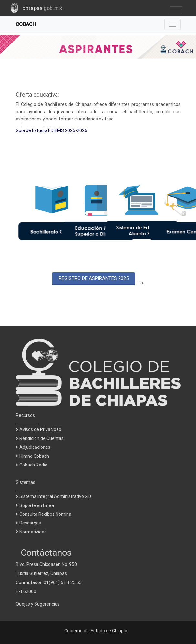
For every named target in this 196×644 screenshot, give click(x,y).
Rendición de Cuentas (41, 438)
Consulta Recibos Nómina (45, 514)
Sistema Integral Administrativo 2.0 (55, 496)
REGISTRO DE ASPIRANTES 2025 (94, 278)
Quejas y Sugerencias (38, 604)
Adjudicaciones (35, 447)
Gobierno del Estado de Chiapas (96, 631)
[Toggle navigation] (176, 10)
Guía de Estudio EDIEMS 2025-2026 (52, 130)
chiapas (42, 8)
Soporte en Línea (37, 505)
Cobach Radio (33, 465)
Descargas (30, 523)
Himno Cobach (34, 456)
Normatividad (33, 532)
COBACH (26, 24)
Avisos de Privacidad (40, 429)
